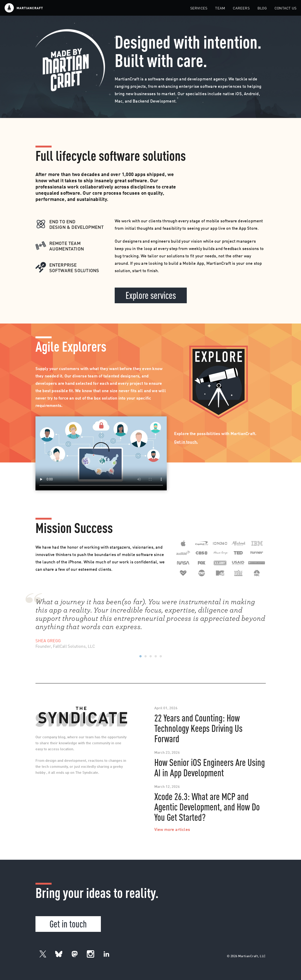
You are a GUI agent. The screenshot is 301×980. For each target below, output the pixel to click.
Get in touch (68, 923)
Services (199, 9)
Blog (262, 9)
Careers (241, 9)
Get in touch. (186, 442)
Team (220, 9)
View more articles (172, 830)
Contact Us (285, 9)
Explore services (151, 295)
